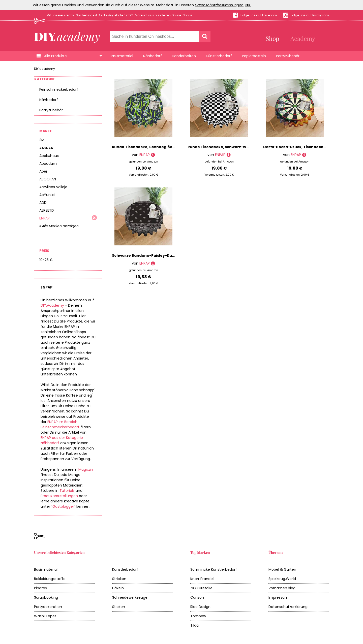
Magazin (86, 469)
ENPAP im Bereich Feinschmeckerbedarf (60, 424)
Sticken (119, 607)
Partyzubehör (288, 56)
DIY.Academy (52, 305)
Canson (197, 597)
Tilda (194, 625)
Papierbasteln (254, 56)
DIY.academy (44, 69)
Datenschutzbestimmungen (219, 5)
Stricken (119, 579)
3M (42, 140)
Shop (273, 38)
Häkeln (118, 588)
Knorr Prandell (202, 579)
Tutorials (67, 491)
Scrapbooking (46, 597)
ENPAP (44, 218)
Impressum (278, 597)
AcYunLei (47, 195)
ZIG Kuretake (201, 588)
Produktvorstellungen (59, 496)
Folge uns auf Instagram (310, 15)
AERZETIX (47, 210)
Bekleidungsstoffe (50, 579)
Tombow (198, 616)
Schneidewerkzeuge (130, 597)
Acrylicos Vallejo (53, 187)
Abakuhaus (49, 156)
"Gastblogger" (63, 506)
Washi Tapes (45, 616)
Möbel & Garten (282, 569)
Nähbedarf (153, 56)
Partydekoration (48, 607)
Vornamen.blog (282, 588)
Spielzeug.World (282, 579)
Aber (43, 171)
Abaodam (48, 164)
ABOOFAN (48, 179)
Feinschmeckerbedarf (59, 89)
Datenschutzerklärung (288, 607)
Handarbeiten (184, 56)
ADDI (43, 203)
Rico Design (200, 607)
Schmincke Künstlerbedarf (214, 569)
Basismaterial (121, 56)
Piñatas (40, 588)
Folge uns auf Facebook (259, 15)
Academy (303, 38)
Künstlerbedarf (219, 56)
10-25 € (46, 260)
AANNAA (46, 148)
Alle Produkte (55, 56)
